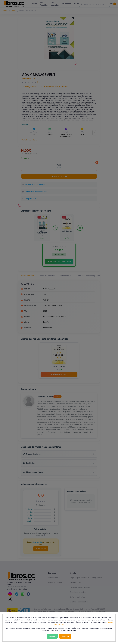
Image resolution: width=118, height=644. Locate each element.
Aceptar (52, 636)
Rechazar (65, 636)
